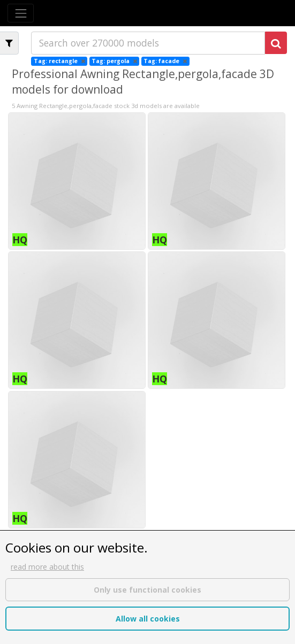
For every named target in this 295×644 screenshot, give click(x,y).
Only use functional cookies (147, 590)
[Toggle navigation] (21, 13)
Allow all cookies (148, 619)
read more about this (47, 567)
